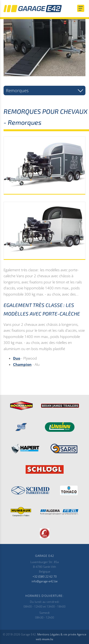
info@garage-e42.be (45, 581)
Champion (22, 364)
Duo (17, 358)
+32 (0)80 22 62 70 (45, 576)
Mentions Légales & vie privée (57, 634)
